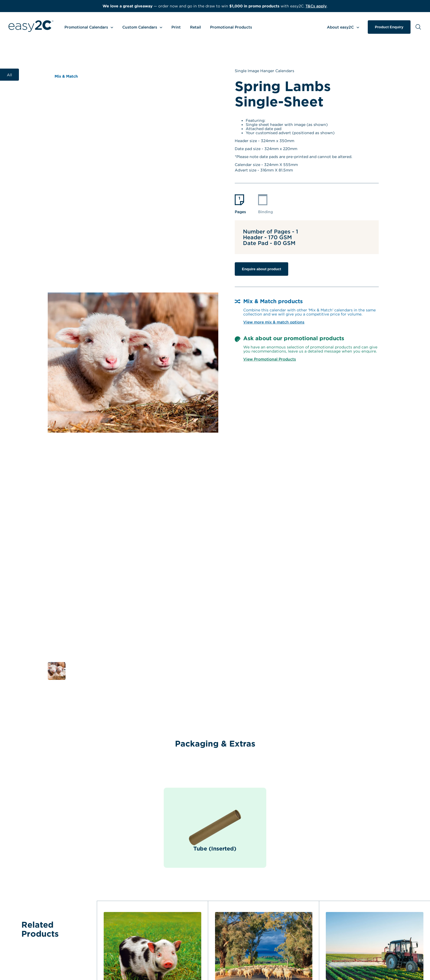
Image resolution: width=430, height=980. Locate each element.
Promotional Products (231, 27)
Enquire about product (261, 269)
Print (176, 27)
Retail (196, 27)
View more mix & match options (274, 322)
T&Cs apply (316, 6)
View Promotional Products (270, 359)
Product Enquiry (389, 27)
